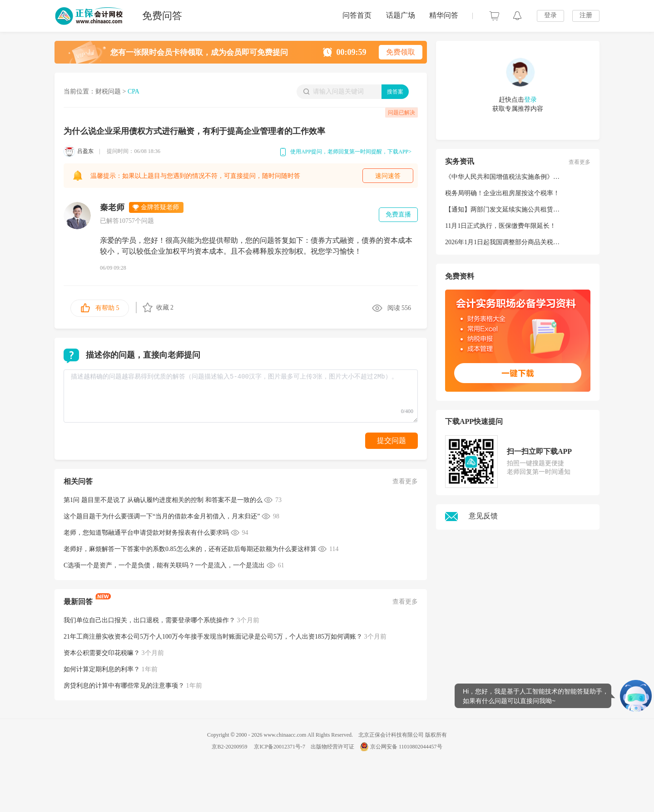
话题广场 (401, 15)
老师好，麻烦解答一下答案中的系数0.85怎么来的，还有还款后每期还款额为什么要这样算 (190, 549)
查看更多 (405, 481)
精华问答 (444, 15)
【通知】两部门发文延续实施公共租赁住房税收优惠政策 (525, 209)
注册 (586, 15)
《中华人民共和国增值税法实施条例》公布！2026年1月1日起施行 (537, 177)
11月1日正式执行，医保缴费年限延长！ (500, 226)
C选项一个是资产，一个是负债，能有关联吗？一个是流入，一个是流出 (164, 565)
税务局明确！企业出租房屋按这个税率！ (502, 193)
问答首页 (357, 15)
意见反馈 (471, 516)
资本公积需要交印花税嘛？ (102, 653)
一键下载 (518, 374)
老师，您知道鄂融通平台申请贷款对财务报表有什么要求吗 (146, 533)
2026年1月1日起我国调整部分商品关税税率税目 (512, 242)
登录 (550, 15)
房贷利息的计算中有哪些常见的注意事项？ (124, 686)
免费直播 (398, 214)
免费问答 (162, 16)
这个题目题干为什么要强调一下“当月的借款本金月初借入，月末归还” (162, 516)
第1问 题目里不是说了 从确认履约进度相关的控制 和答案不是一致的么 (163, 500)
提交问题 (391, 440)
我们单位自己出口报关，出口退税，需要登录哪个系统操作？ (149, 620)
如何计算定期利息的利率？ (102, 669)
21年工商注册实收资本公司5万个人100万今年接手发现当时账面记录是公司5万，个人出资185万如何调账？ (213, 637)
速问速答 (388, 176)
